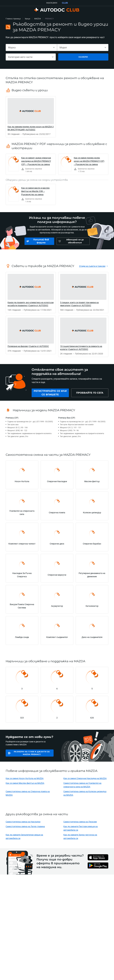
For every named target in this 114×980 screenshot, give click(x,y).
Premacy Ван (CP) (67, 418)
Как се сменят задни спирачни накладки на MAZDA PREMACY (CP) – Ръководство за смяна (36, 161)
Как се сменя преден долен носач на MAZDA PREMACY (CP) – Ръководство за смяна (89, 161)
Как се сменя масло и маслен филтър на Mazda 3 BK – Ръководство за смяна (35, 191)
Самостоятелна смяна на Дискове (80, 822)
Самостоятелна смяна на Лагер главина (25, 826)
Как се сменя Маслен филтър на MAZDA (25, 783)
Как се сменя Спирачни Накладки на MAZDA (85, 778)
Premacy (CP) (12, 418)
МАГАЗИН (52, 3)
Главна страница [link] (13, 19)
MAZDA (38, 19)
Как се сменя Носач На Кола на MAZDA (25, 778)
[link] (31, 117)
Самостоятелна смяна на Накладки (23, 822)
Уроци (27, 19)
